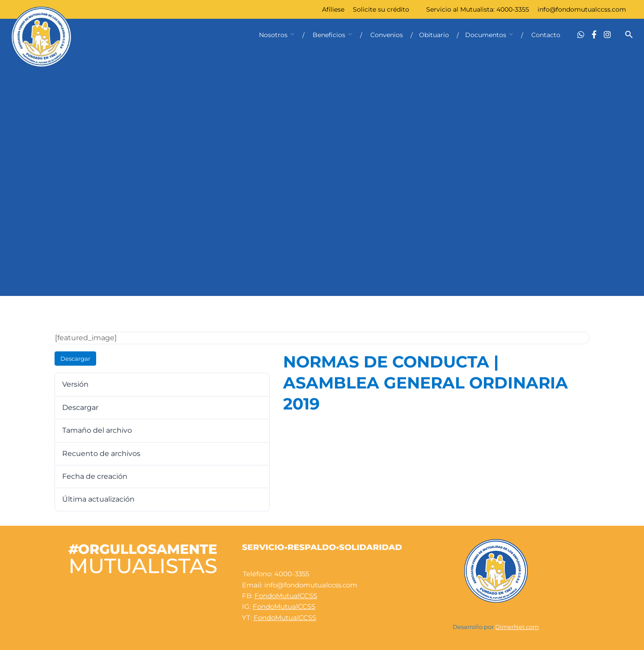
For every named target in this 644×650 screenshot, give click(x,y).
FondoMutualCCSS (286, 596)
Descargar (75, 359)
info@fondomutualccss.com (582, 9)
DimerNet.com (517, 627)
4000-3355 (513, 9)
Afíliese (333, 9)
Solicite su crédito (381, 9)
